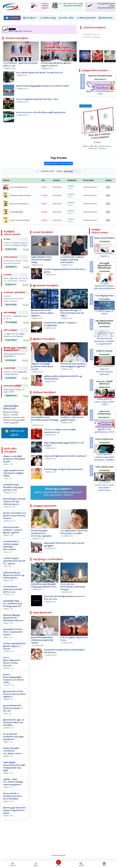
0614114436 (11, 305)
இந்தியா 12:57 (8, 773)
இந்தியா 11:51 (8, 787)
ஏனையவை (106, 18)
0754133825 (104, 299)
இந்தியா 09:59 (8, 535)
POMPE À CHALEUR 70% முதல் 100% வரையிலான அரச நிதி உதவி (104, 370)
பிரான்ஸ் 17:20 (9, 685)
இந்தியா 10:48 (8, 801)
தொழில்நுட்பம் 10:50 (10, 493)
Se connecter (12, 18)
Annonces (13, 864)
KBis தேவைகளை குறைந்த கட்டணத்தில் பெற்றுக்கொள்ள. (104, 341)
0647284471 (100, 79)
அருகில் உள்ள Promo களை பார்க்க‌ (58, 174)
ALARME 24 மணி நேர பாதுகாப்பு (104, 255)
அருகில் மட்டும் (48, 182)
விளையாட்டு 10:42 (10, 521)
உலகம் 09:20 (8, 566)
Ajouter (59, 864)
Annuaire (81, 864)
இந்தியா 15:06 (8, 742)
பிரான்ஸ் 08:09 (9, 595)
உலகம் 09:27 (8, 552)
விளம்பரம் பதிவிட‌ (15, 433)
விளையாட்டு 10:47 (9, 507)
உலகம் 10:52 (8, 478)
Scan (104, 864)
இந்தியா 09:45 (8, 816)
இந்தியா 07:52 (8, 609)
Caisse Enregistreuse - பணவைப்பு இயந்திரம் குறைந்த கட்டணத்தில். (104, 457)
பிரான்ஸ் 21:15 (9, 668)
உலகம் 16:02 (8, 714)
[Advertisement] (57, 836)
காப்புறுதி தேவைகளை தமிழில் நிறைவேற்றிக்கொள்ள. (105, 286)
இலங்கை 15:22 (9, 728)
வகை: (59, 182)
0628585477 (11, 267)
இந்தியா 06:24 (8, 623)
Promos (36, 864)
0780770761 (11, 249)
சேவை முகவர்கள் (86, 18)
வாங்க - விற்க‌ (66, 18)
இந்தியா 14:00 (8, 756)
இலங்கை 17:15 (9, 699)
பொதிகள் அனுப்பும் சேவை (104, 312)
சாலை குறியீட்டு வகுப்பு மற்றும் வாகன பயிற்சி (104, 402)
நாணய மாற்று (48, 18)
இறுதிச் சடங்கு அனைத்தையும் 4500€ (100, 93)
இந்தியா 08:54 (8, 580)
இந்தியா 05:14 (8, 637)
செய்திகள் (29, 18)
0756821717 (11, 285)
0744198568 (11, 322)
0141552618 (11, 360)
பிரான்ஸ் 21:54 (9, 651)
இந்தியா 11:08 (8, 464)
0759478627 (11, 340)
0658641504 (11, 396)
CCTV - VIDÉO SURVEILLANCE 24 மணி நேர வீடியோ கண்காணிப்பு (104, 486)
